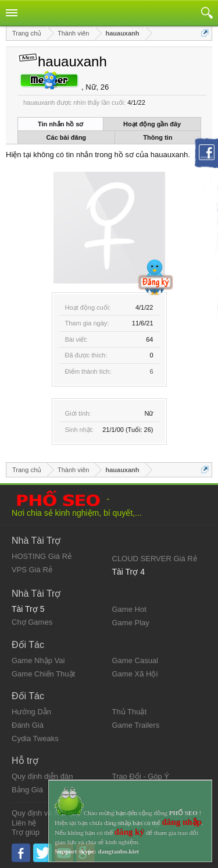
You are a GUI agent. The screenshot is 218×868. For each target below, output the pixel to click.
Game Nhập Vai (38, 660)
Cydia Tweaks (35, 738)
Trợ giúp (26, 832)
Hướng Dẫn (31, 712)
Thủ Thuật (130, 712)
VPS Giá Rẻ (32, 570)
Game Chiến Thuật (43, 674)
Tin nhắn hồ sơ (60, 124)
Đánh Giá (28, 725)
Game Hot (129, 609)
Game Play (131, 623)
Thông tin (158, 137)
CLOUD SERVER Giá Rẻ (155, 559)
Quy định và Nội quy (46, 813)
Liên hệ (24, 823)
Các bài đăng (66, 137)
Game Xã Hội (135, 674)
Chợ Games (32, 622)
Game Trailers (136, 725)
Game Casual (135, 660)
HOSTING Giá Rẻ (42, 556)
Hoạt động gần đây (152, 124)
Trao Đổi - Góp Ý (141, 776)
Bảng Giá (27, 790)
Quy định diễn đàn (42, 776)
